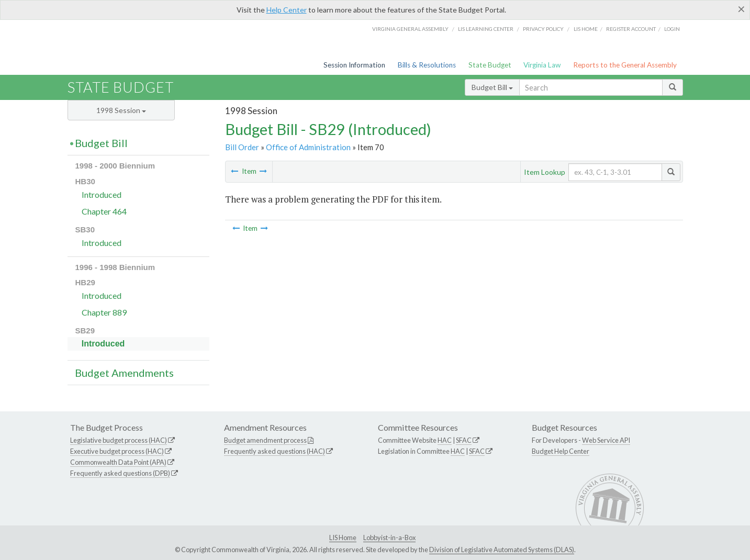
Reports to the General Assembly (625, 65)
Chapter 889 (104, 312)
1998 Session (121, 110)
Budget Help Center (561, 451)
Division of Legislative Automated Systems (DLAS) (502, 550)
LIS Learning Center (486, 29)
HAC (445, 440)
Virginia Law (542, 65)
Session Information (354, 65)
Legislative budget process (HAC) (119, 440)
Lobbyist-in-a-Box (389, 537)
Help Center (287, 10)
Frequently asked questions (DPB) (120, 473)
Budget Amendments (124, 373)
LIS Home (343, 537)
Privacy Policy (543, 29)
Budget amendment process (265, 440)
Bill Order (242, 147)
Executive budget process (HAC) (117, 451)
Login (672, 29)
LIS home (586, 29)
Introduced (102, 194)
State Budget (490, 65)
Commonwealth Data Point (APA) (118, 462)
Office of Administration (308, 147)
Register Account (631, 29)
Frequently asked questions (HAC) (275, 451)
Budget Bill (492, 87)
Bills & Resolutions (427, 65)
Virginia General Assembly (410, 29)
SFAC (464, 440)
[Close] (741, 9)
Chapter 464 (104, 211)
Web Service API (606, 440)
